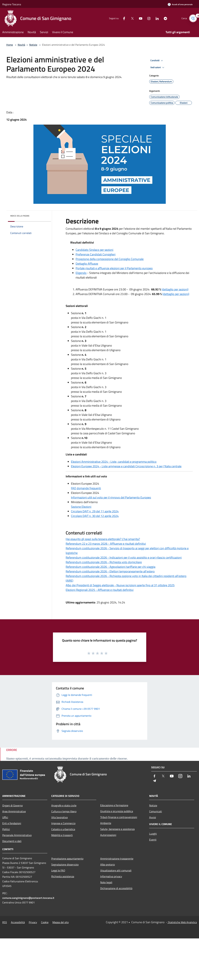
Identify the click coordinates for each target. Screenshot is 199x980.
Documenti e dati (12, 841)
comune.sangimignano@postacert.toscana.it (28, 898)
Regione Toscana (12, 4)
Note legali (106, 882)
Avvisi (153, 817)
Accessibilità (18, 922)
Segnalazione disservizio (65, 864)
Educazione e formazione (114, 805)
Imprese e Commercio (63, 823)
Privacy (33, 922)
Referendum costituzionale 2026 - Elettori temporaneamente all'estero (110, 571)
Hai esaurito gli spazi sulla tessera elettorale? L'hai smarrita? (103, 539)
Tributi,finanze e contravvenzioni (119, 817)
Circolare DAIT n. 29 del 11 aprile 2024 (95, 511)
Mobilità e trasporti (62, 835)
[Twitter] (130, 18)
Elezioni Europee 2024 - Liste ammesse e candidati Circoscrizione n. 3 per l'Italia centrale (126, 466)
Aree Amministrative (14, 811)
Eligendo (81, 273)
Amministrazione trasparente (117, 859)
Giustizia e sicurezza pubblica (117, 811)
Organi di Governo (12, 805)
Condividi (157, 61)
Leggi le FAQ (58, 870)
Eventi (153, 840)
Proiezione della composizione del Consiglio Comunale (110, 259)
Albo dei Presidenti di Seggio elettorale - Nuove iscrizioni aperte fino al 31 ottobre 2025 (120, 585)
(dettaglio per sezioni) (175, 289)
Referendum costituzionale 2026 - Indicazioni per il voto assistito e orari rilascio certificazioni (124, 557)
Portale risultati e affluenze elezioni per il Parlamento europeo (114, 268)
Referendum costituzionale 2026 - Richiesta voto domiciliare (104, 562)
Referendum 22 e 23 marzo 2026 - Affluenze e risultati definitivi (106, 544)
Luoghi (153, 834)
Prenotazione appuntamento (67, 859)
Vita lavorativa (59, 817)
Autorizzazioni (108, 835)
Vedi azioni (158, 67)
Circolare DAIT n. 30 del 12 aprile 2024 (95, 516)
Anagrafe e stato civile (64, 805)
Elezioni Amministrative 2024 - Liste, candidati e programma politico (114, 462)
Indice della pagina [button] (20, 216)
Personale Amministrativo (17, 835)
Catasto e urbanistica (63, 829)
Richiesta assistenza (63, 876)
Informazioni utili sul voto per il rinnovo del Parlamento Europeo (111, 497)
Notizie (33, 45)
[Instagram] (147, 18)
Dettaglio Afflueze (87, 264)
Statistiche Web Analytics (182, 922)
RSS (5, 922)
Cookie (45, 922)
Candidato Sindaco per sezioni (94, 250)
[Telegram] (163, 18)
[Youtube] (139, 18)
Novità (21, 45)
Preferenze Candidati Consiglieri (96, 254)
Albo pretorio (108, 864)
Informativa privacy (111, 876)
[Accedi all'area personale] (180, 4)
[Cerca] (193, 18)
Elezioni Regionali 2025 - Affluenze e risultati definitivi (100, 590)
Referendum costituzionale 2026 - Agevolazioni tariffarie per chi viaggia (111, 567)
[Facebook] (122, 18)
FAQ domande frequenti (86, 488)
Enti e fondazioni (12, 823)
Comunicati (156, 811)
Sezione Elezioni (81, 507)
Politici (6, 829)
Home (10, 45)
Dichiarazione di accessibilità (116, 888)
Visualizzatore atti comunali (116, 870)
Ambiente (106, 823)
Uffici (5, 817)
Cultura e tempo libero (64, 811)
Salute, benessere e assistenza (117, 829)
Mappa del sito (61, 922)
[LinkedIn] (155, 18)
